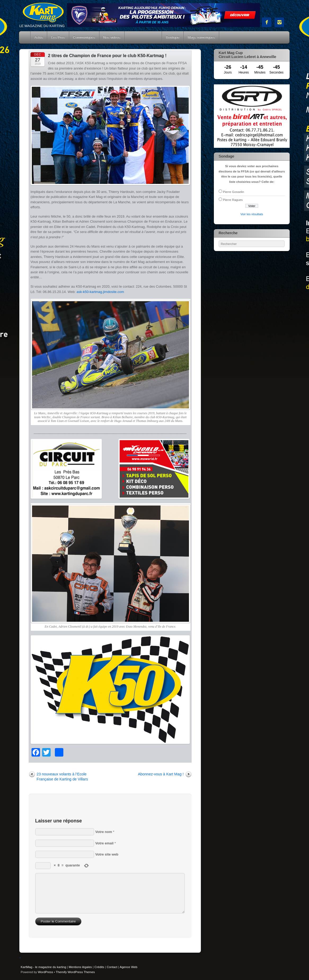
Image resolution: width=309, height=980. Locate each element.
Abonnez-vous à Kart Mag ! (161, 774)
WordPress (45, 972)
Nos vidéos (112, 37)
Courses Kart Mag (143, 37)
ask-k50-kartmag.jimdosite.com (100, 292)
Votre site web (107, 854)
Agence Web (129, 967)
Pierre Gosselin (233, 192)
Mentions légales (80, 967)
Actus (39, 37)
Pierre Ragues (233, 200)
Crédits (99, 967)
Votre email (105, 843)
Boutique (173, 37)
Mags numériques (201, 37)
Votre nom (104, 832)
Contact (112, 967)
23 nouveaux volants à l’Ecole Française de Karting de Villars (62, 777)
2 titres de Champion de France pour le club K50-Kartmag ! (107, 56)
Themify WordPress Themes (75, 972)
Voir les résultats (252, 214)
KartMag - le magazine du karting (43, 967)
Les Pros (58, 37)
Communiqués (84, 37)
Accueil (25, 37)
